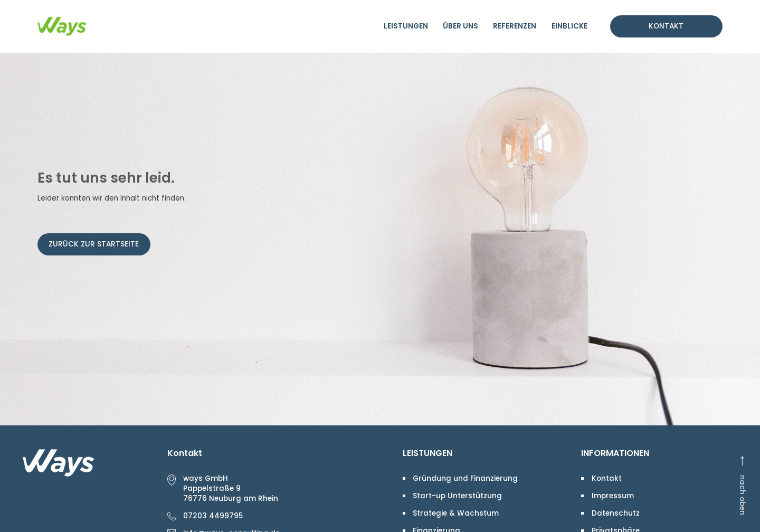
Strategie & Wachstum (456, 513)
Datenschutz (616, 513)
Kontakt (666, 26)
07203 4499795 (213, 516)
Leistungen (406, 26)
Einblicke (569, 26)
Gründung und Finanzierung (465, 478)
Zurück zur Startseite (94, 244)
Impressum (613, 496)
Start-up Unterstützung (457, 496)
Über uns (460, 26)
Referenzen (515, 26)
